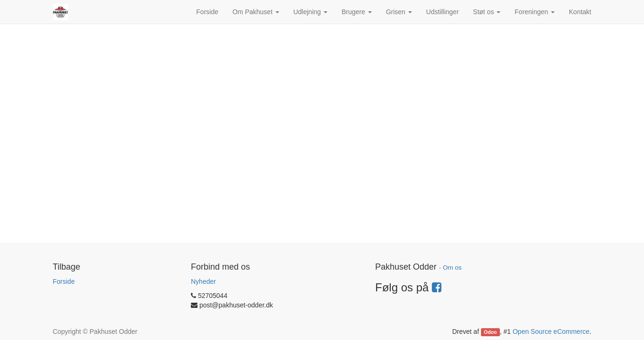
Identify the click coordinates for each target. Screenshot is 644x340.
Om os (452, 268)
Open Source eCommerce (551, 331)
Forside (64, 281)
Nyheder (203, 281)
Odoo (490, 332)
